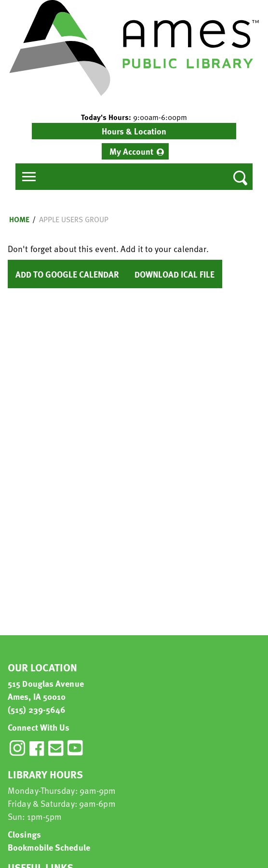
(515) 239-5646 (37, 709)
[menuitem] (135, 151)
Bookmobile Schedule (49, 847)
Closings (24, 834)
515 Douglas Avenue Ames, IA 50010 (46, 690)
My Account (131, 151)
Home (19, 219)
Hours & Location (134, 131)
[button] (134, 117)
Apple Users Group (74, 219)
